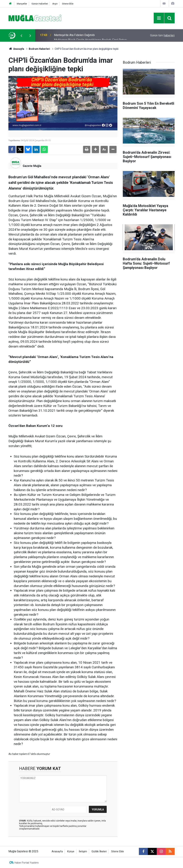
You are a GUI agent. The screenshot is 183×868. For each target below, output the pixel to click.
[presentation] (21, 35)
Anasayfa (16, 49)
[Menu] (159, 18)
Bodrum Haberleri (39, 49)
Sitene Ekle (68, 4)
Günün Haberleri (40, 4)
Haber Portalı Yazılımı (27, 863)
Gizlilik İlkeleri (99, 852)
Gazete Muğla (32, 166)
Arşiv (55, 4)
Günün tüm (162, 35)
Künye (71, 852)
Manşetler (22, 4)
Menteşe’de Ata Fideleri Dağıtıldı (74, 35)
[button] (95, 149)
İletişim (83, 852)
